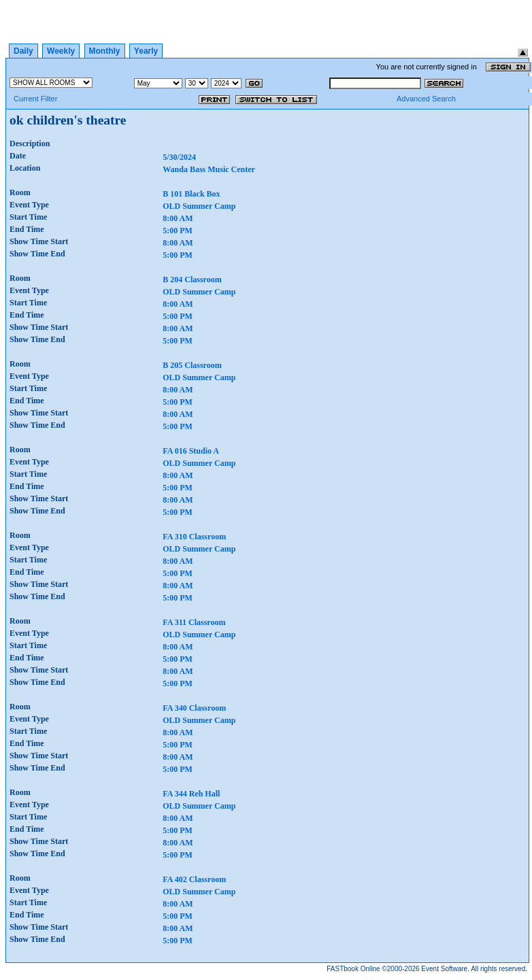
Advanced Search (426, 99)
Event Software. (445, 969)
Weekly (61, 51)
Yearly (146, 51)
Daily (23, 51)
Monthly (105, 51)
